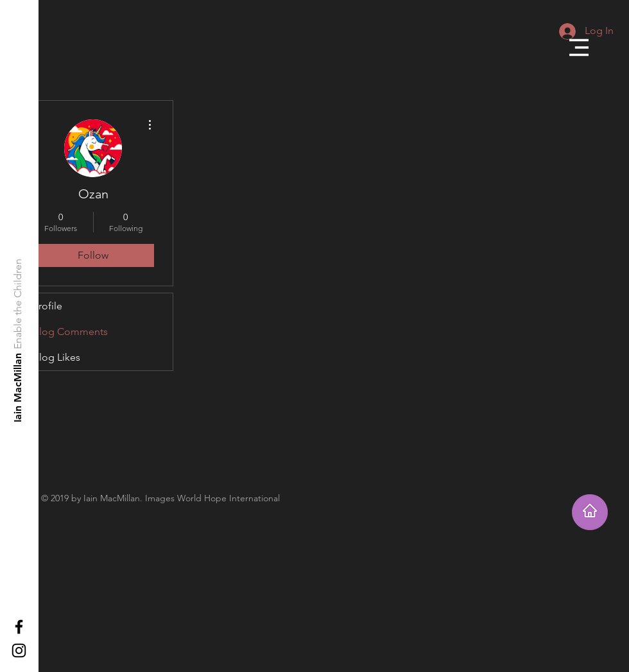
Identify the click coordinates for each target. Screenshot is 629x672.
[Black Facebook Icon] (19, 627)
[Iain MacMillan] (18, 387)
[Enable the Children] (18, 304)
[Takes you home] (590, 512)
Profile (47, 306)
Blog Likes (56, 357)
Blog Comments (70, 332)
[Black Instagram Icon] (19, 650)
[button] (579, 47)
